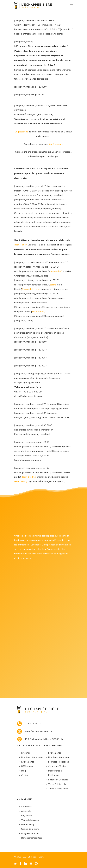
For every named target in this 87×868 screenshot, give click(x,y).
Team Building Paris (58, 789)
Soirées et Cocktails (58, 780)
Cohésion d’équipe (57, 766)
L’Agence (26, 753)
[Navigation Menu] (71, 5)
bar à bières (55, 144)
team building (21, 481)
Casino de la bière (31, 289)
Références (27, 766)
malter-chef (56, 271)
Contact (25, 775)
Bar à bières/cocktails (32, 838)
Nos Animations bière (32, 757)
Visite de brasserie (30, 820)
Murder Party (38, 311)
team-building (29, 477)
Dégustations (21, 132)
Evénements (55, 753)
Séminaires (27, 806)
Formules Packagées (59, 762)
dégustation (21, 245)
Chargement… (44, 644)
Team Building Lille (57, 784)
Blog (23, 771)
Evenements (28, 762)
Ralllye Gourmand (30, 833)
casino (53, 285)
